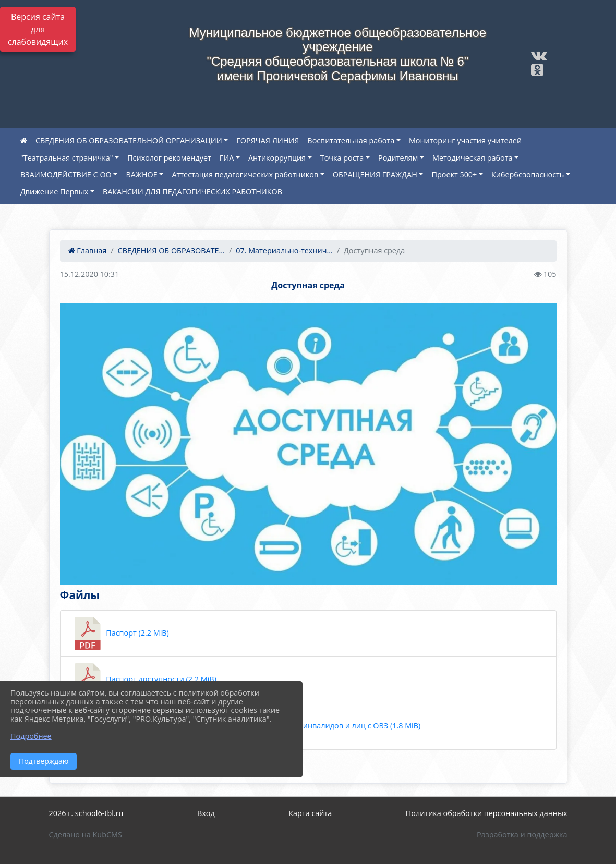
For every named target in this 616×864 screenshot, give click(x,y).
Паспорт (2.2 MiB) (120, 634)
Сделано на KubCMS (86, 835)
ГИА (227, 158)
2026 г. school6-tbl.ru (86, 813)
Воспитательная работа (351, 141)
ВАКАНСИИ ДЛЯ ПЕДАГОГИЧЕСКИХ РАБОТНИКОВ (192, 192)
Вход (206, 813)
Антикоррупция (277, 158)
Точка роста (342, 158)
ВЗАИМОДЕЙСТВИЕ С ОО (66, 174)
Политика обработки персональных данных (487, 813)
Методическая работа (473, 158)
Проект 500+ (454, 174)
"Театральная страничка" (67, 158)
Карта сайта (310, 813)
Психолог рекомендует (169, 158)
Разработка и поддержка (522, 835)
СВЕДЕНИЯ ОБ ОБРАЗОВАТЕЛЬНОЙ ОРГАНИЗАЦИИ (129, 141)
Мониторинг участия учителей (465, 141)
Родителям (398, 158)
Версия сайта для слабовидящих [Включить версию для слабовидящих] (38, 29)
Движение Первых (54, 192)
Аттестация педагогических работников (245, 174)
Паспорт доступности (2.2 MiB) (144, 680)
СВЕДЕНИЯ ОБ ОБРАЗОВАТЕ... (171, 251)
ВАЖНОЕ (141, 174)
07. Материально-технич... (284, 251)
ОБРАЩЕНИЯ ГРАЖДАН (375, 174)
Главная (88, 251)
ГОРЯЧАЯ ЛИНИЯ (268, 141)
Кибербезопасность (528, 174)
